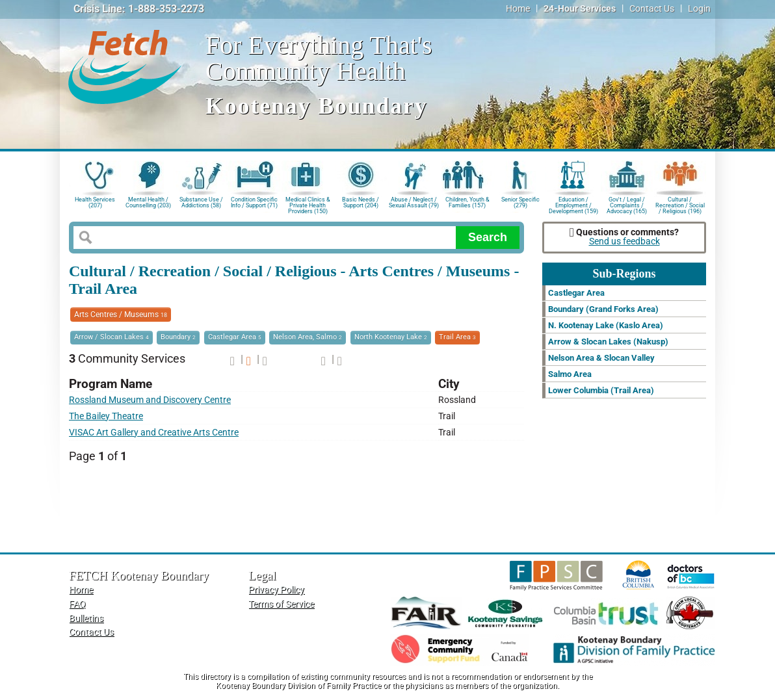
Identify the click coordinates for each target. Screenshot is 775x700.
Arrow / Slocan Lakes (112, 337)
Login (699, 9)
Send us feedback (624, 241)
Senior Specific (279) (520, 202)
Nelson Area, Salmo (308, 337)
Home (518, 9)
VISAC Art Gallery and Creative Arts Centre (154, 433)
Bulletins (86, 618)
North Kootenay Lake (391, 337)
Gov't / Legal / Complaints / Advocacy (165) (627, 204)
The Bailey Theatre (106, 416)
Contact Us (652, 9)
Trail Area (457, 337)
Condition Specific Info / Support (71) (254, 202)
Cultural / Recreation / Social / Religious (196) (680, 204)
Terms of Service (281, 604)
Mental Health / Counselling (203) (148, 202)
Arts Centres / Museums (121, 315)
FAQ (77, 604)
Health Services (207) (95, 202)
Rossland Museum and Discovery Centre (150, 400)
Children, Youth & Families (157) (467, 202)
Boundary (178, 337)
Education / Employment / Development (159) (573, 204)
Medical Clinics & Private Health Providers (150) (308, 204)
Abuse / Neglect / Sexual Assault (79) (414, 202)
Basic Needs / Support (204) (361, 202)
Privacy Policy (276, 590)
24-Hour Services (580, 9)
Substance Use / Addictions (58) (201, 202)
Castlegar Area (235, 337)
